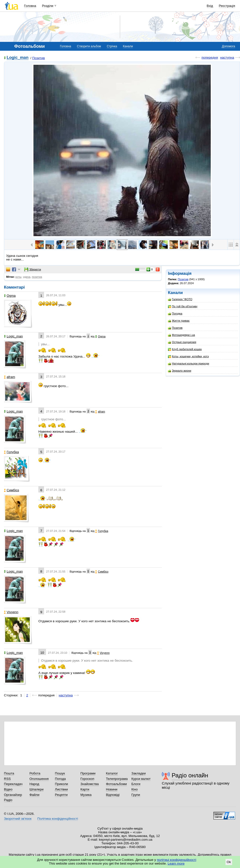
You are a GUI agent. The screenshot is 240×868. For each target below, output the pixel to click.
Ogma (10, 296)
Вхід (210, 6)
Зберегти (33, 269)
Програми (88, 773)
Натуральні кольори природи (188, 364)
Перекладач (13, 784)
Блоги (136, 784)
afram (9, 377)
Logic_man (18, 58)
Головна (30, 6)
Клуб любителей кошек (185, 349)
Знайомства (90, 784)
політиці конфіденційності (177, 860)
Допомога (228, 46)
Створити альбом (89, 46)
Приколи (61, 784)
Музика (86, 795)
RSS (7, 779)
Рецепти (61, 795)
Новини (112, 789)
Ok (229, 862)
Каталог (112, 773)
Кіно (135, 789)
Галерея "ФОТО (180, 299)
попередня (210, 57)
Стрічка (112, 46)
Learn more (176, 863)
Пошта (9, 773)
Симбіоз (11, 490)
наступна (227, 57)
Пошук (60, 773)
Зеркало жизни (180, 371)
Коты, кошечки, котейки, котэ (188, 356)
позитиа (37, 277)
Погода (60, 779)
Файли (35, 795)
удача (27, 277)
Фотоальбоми (116, 784)
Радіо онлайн (190, 775)
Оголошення (39, 779)
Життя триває (179, 321)
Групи (136, 795)
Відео (8, 789)
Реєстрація (227, 6)
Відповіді (113, 795)
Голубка (11, 452)
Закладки (138, 773)
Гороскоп (87, 779)
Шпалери (37, 789)
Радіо (8, 800)
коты (18, 277)
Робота (35, 773)
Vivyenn (11, 612)
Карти (85, 789)
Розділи (48, 6)
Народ (34, 784)
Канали (128, 46)
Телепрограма (117, 779)
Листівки (61, 789)
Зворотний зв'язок (18, 819)
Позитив (38, 58)
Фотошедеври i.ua (181, 335)
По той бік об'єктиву (183, 306)
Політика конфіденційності (58, 819)
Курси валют (141, 779)
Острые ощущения (182, 342)
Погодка (175, 314)
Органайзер (13, 795)
